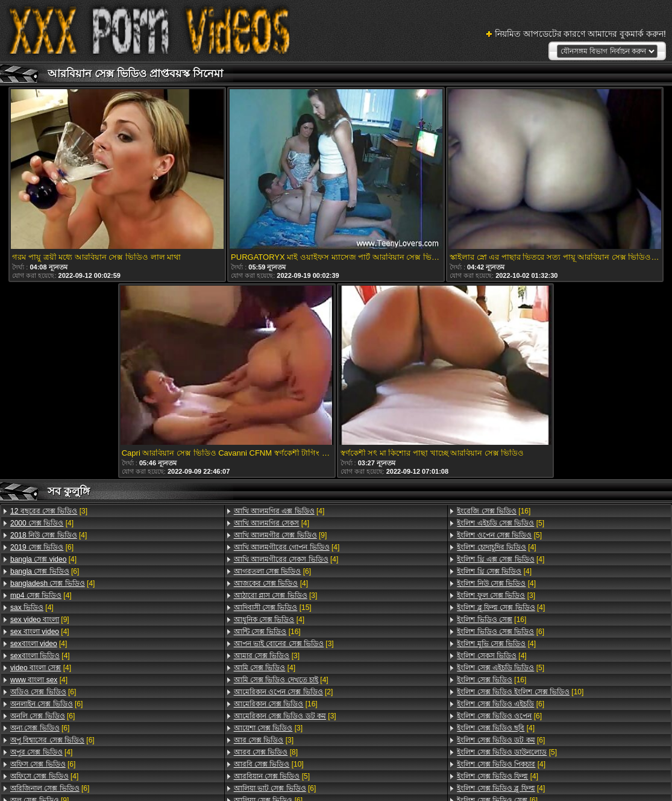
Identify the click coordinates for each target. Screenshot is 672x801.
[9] (40, 620)
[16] (267, 632)
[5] (272, 776)
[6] (42, 547)
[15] (273, 608)
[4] (42, 523)
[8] (266, 752)
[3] (49, 511)
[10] (269, 764)
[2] (284, 692)
